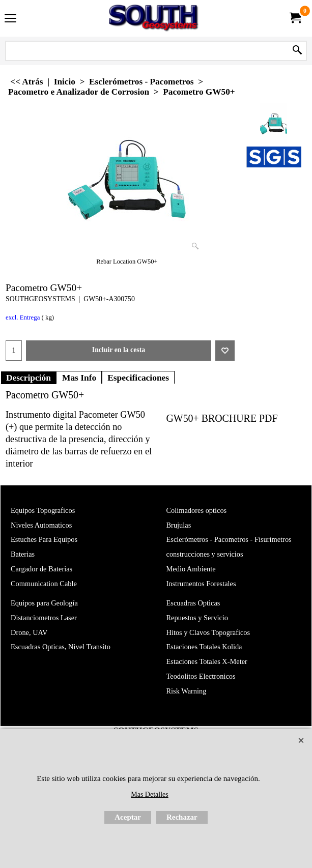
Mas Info (79, 378)
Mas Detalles (149, 794)
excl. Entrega (23, 317)
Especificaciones (138, 378)
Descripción (29, 378)
